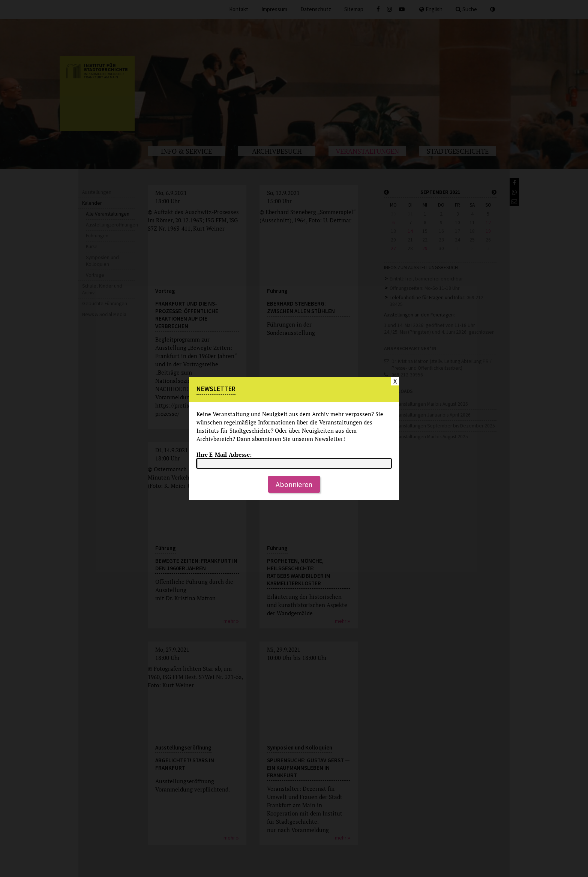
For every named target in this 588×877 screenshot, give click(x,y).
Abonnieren (294, 484)
